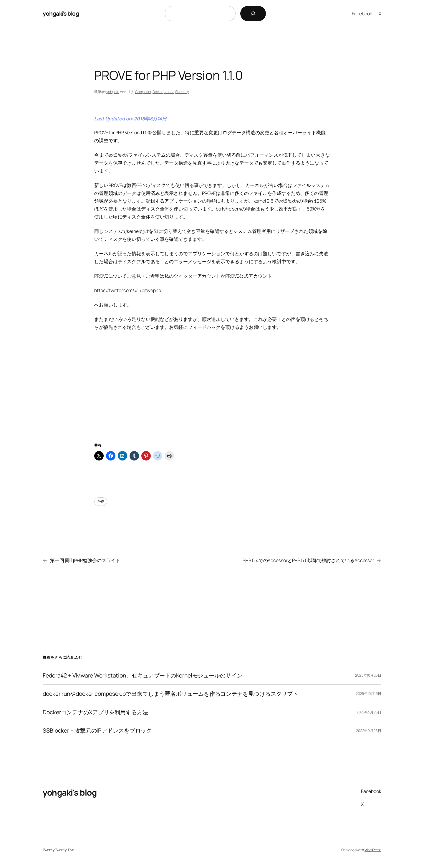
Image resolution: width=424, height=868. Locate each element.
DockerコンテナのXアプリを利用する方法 (95, 712)
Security (182, 92)
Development (163, 92)
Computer (143, 92)
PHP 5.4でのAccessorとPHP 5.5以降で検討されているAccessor (308, 560)
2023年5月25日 (369, 712)
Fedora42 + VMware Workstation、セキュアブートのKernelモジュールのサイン (143, 675)
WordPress (373, 850)
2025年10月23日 (368, 675)
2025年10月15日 (368, 694)
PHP (101, 502)
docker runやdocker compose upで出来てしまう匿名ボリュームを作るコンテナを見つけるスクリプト (170, 694)
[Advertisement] (212, 394)
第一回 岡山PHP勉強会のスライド (85, 560)
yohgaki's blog (61, 13)
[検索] (253, 14)
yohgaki (112, 92)
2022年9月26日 (369, 731)
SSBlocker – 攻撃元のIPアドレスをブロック (97, 730)
